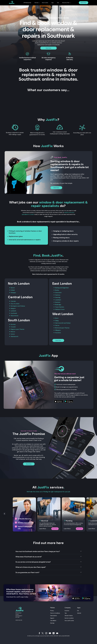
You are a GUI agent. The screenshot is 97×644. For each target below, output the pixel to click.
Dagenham (66, 288)
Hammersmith (59, 322)
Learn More (43, 527)
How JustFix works (69, 619)
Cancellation (53, 619)
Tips (66, 612)
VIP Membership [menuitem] (27, 3)
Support (52, 617)
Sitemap (52, 622)
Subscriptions (53, 614)
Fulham (69, 322)
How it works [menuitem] (45, 3)
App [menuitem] (52, 3)
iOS (78, 609)
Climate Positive (69, 614)
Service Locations (69, 617)
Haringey (13, 292)
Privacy (52, 609)
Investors (67, 609)
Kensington (14, 306)
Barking (57, 288)
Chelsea (22, 306)
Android (79, 612)
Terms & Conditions (55, 612)
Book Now (84, 3)
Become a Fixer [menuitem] (66, 3)
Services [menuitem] (37, 3)
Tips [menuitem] (58, 3)
